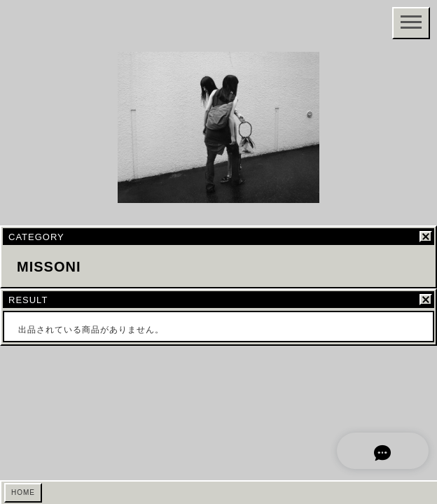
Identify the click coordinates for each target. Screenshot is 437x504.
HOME (23, 492)
